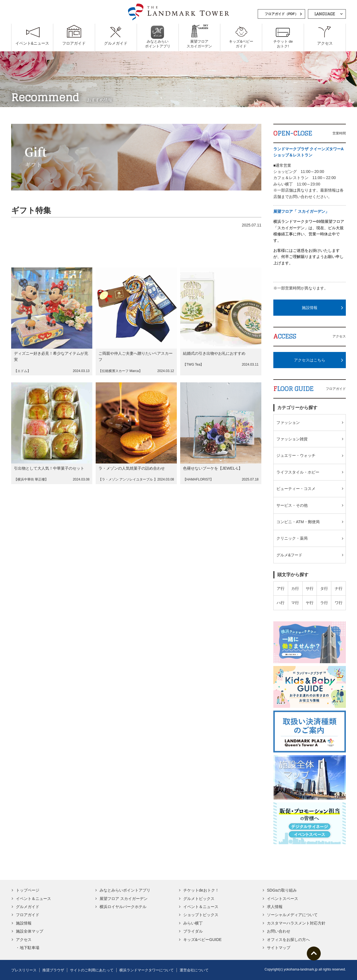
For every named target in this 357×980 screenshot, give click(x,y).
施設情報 (310, 308)
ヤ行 (310, 603)
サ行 (310, 588)
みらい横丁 (193, 923)
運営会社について (194, 970)
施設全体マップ (30, 931)
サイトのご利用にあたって (92, 970)
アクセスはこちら (310, 360)
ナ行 (339, 588)
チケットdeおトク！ (201, 890)
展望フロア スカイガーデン (124, 899)
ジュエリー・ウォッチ (296, 455)
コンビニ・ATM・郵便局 (298, 522)
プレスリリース (24, 970)
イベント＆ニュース (33, 899)
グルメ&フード (289, 555)
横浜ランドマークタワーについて (147, 970)
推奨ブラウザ (53, 970)
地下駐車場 (30, 948)
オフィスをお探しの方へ (288, 940)
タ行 (324, 588)
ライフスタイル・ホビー (298, 472)
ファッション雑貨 (292, 439)
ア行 (281, 588)
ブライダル (193, 931)
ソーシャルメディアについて (292, 915)
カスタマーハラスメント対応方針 (296, 923)
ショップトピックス (201, 915)
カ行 (295, 588)
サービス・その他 (292, 505)
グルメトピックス (199, 899)
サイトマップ (279, 948)
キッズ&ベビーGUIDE (202, 940)
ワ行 (339, 603)
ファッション (288, 423)
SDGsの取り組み (282, 890)
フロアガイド (28, 915)
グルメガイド (28, 907)
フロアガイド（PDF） (281, 14)
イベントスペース (283, 899)
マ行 (295, 603)
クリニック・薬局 (292, 538)
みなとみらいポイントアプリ (125, 890)
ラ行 (324, 603)
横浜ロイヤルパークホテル (123, 907)
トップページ (28, 890)
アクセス (24, 940)
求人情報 (275, 907)
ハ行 (281, 603)
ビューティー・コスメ (296, 489)
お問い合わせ (279, 931)
